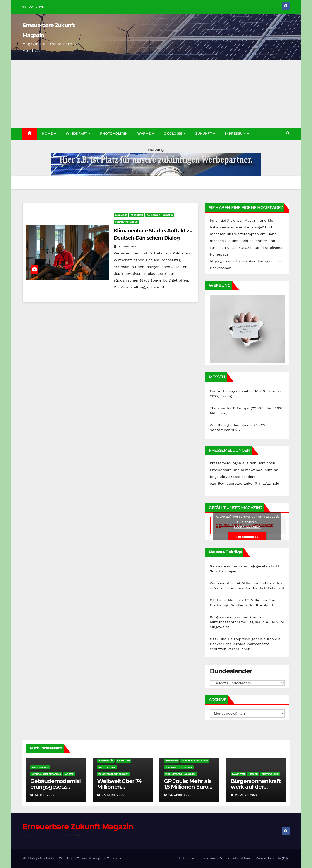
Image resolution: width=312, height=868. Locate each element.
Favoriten (123, 760)
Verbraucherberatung (46, 774)
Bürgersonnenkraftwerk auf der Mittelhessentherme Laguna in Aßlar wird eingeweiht (247, 622)
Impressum (236, 133)
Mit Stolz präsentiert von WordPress (49, 858)
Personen (137, 215)
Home (48, 133)
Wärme (144, 133)
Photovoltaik (114, 133)
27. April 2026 (113, 795)
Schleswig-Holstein (160, 215)
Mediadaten (186, 858)
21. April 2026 (247, 795)
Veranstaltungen (126, 222)
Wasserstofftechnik (179, 767)
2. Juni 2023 (128, 247)
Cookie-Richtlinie (247, 527)
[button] (288, 133)
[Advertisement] (156, 94)
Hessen (253, 774)
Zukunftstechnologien (114, 774)
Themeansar (116, 858)
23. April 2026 (180, 795)
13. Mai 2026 (45, 795)
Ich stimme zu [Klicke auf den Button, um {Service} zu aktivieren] (247, 536)
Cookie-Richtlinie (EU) (272, 858)
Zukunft (204, 133)
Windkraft (77, 133)
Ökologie (174, 133)
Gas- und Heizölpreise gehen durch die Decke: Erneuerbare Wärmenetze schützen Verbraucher (245, 644)
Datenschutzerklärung (235, 858)
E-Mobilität (106, 760)
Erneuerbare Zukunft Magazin (78, 827)
